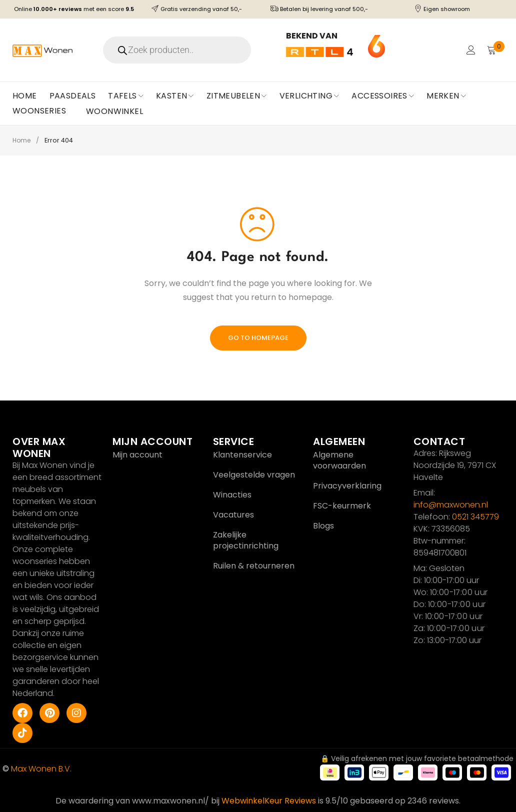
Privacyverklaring (347, 486)
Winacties (232, 495)
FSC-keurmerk (342, 506)
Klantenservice (242, 455)
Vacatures (233, 515)
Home (22, 140)
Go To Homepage (258, 338)
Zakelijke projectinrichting (246, 540)
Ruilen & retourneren (254, 566)
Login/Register (469, 50)
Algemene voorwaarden (339, 460)
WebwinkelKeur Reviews (269, 801)
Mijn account (137, 455)
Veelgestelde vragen (254, 475)
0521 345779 (475, 517)
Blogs (323, 526)
